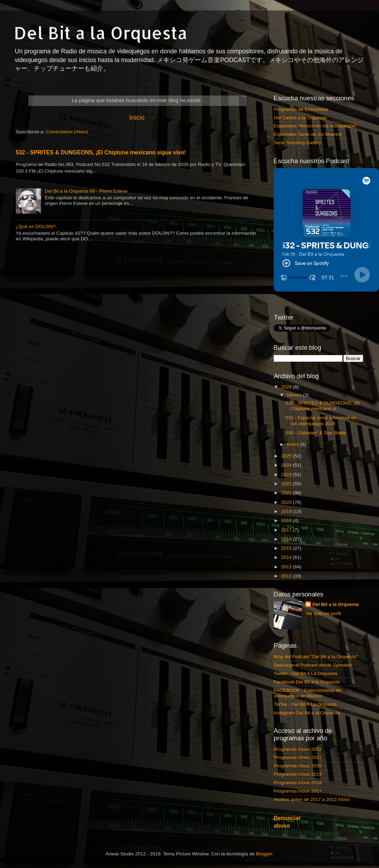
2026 (287, 387)
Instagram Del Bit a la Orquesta (307, 713)
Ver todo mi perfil (323, 613)
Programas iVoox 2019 (298, 774)
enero (293, 444)
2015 (287, 548)
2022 (287, 484)
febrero (295, 395)
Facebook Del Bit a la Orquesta (307, 682)
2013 (287, 567)
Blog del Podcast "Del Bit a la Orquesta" (316, 657)
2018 (287, 520)
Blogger (264, 854)
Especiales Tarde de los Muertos (308, 134)
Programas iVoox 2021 (298, 757)
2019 (287, 511)
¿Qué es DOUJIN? (36, 226)
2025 (287, 456)
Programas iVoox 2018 (298, 783)
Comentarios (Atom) (67, 132)
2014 (287, 557)
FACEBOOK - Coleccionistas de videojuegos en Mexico (307, 693)
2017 (287, 530)
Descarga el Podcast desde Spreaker (313, 665)
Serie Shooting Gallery (297, 143)
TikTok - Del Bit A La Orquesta (305, 704)
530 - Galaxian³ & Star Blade (316, 433)
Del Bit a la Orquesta (101, 33)
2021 (287, 493)
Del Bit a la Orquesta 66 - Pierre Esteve (86, 191)
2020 (287, 502)
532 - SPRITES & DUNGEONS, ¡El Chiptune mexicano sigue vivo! (101, 152)
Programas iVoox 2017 (298, 791)
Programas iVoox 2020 (298, 766)
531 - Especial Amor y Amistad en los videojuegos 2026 (321, 420)
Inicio (137, 117)
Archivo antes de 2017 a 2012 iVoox (312, 799)
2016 (287, 539)
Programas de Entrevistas (301, 109)
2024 (287, 465)
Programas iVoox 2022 (298, 749)
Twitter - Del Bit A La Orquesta (305, 673)
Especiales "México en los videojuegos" (315, 126)
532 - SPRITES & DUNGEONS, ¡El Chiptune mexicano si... (323, 406)
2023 (287, 475)
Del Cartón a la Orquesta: (301, 118)
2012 (287, 576)
